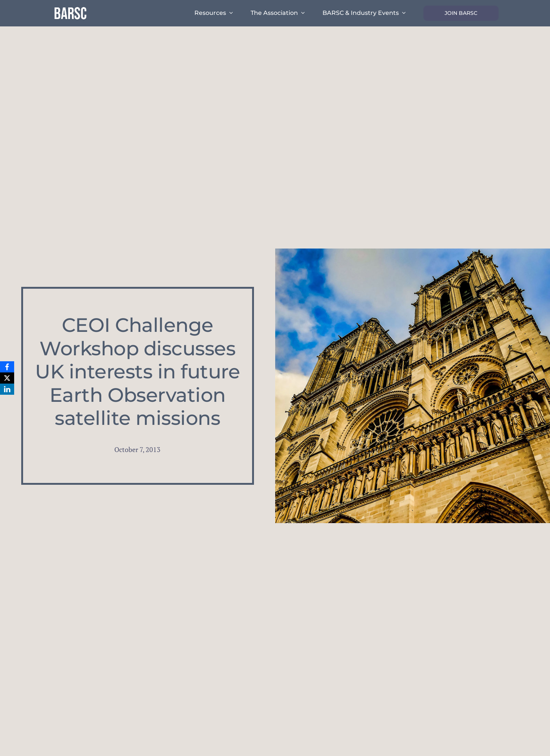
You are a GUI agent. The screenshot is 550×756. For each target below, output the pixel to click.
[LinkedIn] (7, 389)
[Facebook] (7, 367)
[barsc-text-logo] (70, 8)
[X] (7, 378)
